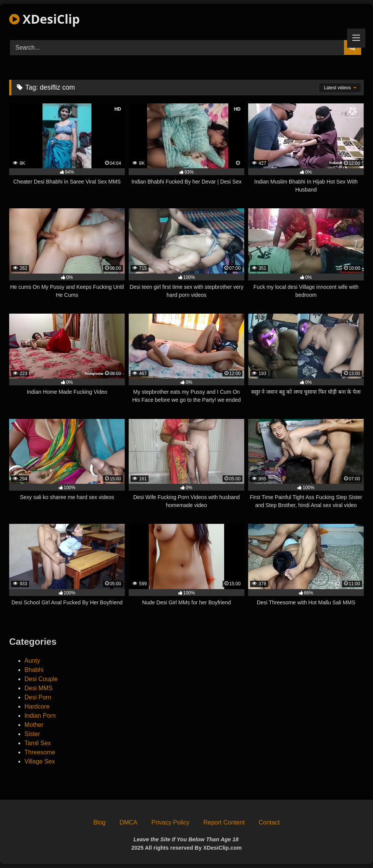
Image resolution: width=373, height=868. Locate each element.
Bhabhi (34, 670)
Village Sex (40, 761)
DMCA (128, 822)
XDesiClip (44, 19)
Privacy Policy (170, 822)
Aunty (32, 661)
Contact (269, 822)
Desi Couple (41, 679)
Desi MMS (39, 688)
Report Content (224, 822)
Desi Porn (38, 697)
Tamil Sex (38, 743)
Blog (99, 822)
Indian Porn (40, 716)
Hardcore (37, 706)
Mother (34, 725)
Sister (32, 734)
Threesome (40, 752)
